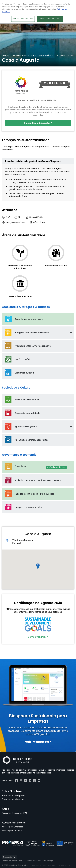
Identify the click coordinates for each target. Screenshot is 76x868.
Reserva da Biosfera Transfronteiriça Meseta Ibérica (28, 56)
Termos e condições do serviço (39, 861)
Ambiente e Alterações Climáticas (20, 267)
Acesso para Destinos (12, 831)
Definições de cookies (23, 19)
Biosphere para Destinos (13, 799)
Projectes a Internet (64, 865)
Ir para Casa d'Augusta (39, 123)
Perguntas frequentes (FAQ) (15, 813)
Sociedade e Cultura (56, 266)
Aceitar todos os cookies (50, 19)
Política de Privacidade (12, 861)
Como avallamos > (38, 637)
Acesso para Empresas (13, 827)
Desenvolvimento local (20, 296)
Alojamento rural (64, 56)
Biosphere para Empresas (14, 796)
